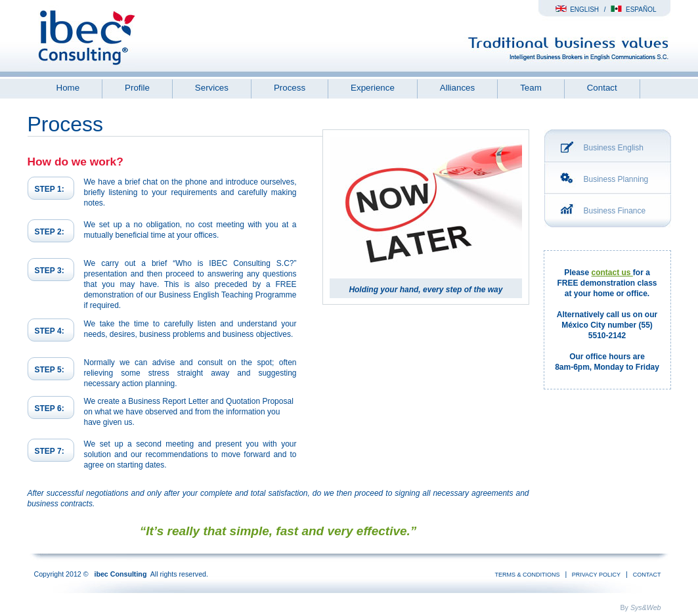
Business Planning (616, 179)
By (641, 607)
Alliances (457, 88)
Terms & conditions (528, 575)
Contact (602, 88)
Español (633, 10)
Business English (614, 148)
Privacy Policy (595, 575)
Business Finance (615, 211)
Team (531, 88)
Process (290, 88)
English (577, 10)
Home (68, 88)
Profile (137, 88)
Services (212, 88)
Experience (373, 88)
